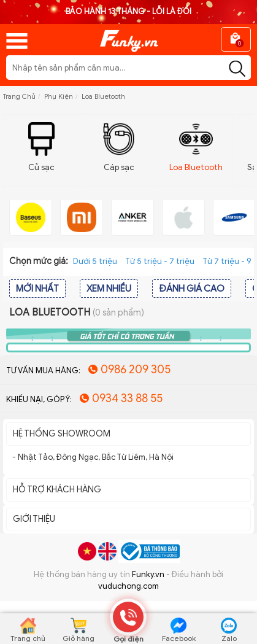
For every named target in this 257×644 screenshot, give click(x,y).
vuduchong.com (128, 586)
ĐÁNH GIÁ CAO (192, 289)
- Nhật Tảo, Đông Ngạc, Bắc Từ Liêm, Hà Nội (93, 457)
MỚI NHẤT (37, 289)
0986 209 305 (136, 370)
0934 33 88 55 (127, 398)
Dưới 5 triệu (95, 261)
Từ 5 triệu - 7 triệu (160, 261)
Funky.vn (148, 574)
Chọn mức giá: (39, 261)
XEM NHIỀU (109, 289)
